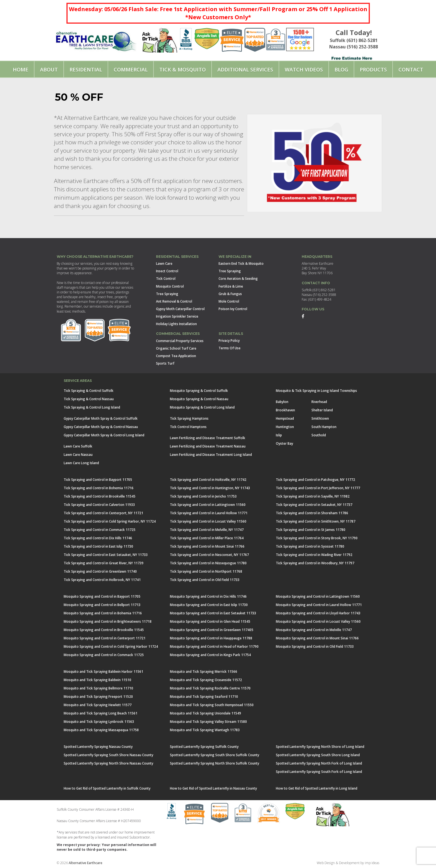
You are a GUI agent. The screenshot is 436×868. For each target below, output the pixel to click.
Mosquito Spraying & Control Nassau (199, 399)
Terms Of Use (230, 348)
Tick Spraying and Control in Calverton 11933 (99, 505)
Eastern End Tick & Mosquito (241, 264)
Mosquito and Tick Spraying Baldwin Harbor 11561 (103, 672)
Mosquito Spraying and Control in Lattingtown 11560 (318, 596)
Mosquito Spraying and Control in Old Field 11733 (315, 646)
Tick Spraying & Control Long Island (92, 407)
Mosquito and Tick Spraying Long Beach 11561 (101, 713)
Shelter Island (322, 410)
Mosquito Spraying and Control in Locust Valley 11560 (318, 621)
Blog (341, 70)
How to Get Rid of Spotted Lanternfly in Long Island (317, 788)
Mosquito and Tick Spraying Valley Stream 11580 (208, 722)
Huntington (285, 427)
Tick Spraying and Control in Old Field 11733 (205, 580)
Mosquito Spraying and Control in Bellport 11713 (102, 605)
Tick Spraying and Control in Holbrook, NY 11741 (102, 580)
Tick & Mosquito (183, 70)
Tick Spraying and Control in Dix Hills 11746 (98, 538)
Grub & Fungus (230, 294)
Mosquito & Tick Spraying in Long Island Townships (316, 391)
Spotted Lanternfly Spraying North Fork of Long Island (319, 763)
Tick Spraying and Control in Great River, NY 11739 (104, 563)
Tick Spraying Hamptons (189, 418)
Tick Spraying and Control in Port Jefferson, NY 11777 (318, 488)
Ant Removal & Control (174, 301)
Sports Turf (165, 363)
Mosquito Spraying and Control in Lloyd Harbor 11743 (318, 613)
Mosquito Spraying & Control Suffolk (199, 391)
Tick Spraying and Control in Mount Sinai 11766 (207, 546)
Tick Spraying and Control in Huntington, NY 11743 (210, 488)
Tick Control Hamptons (188, 427)
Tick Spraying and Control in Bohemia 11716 (99, 488)
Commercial (131, 70)
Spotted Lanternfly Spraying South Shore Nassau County (108, 755)
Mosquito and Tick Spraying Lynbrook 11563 (99, 722)
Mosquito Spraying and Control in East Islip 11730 (209, 605)
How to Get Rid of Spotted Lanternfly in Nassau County (213, 788)
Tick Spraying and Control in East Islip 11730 (98, 546)
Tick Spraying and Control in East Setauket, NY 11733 (106, 555)
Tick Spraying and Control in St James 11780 (311, 530)
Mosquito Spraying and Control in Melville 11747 (314, 630)
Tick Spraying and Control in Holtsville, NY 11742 (208, 480)
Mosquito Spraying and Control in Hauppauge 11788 (211, 638)
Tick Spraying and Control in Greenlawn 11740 (100, 571)
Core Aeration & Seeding (238, 279)
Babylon (282, 402)
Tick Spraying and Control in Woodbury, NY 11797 (315, 563)
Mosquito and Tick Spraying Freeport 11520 (98, 697)
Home (21, 70)
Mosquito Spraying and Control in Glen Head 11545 (210, 621)
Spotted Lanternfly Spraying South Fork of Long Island (319, 772)
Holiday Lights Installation (176, 324)
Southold (319, 435)
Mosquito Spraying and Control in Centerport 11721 (105, 638)
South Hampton (324, 427)
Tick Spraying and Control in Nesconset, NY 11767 (209, 555)
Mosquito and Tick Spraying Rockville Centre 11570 (210, 688)
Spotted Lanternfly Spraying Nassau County (98, 747)
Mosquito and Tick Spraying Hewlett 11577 (98, 705)
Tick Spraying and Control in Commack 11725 (100, 530)
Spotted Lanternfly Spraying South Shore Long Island (318, 755)
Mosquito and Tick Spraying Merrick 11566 (204, 672)
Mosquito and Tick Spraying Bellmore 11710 (98, 688)
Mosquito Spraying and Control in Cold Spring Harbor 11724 (111, 646)
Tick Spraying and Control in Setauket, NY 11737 (314, 505)
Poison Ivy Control (233, 309)
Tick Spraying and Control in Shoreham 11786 (312, 513)
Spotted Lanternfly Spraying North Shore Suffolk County (215, 763)
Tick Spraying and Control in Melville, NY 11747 (207, 530)
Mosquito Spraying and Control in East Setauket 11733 (213, 613)
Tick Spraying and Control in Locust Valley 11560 (208, 521)
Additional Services (245, 70)
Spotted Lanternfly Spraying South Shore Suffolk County (215, 755)
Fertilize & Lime (231, 286)
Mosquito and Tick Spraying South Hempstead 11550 (212, 705)
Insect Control (167, 271)
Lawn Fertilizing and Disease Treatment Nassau (208, 446)
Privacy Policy (229, 341)
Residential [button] (86, 70)
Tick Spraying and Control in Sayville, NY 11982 (313, 496)
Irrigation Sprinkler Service (177, 316)
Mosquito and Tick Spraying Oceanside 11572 (206, 680)
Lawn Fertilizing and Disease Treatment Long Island (211, 455)
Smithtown (320, 418)
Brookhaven (285, 410)
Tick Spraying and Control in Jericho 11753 (203, 496)
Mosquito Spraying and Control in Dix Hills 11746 (208, 596)
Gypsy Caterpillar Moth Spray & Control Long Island (104, 435)
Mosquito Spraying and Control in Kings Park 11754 (210, 655)
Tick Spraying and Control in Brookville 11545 (100, 496)
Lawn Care (164, 264)
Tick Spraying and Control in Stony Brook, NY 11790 (317, 538)
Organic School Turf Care (176, 348)
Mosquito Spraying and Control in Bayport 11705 (102, 596)
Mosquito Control (170, 286)
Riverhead (319, 402)
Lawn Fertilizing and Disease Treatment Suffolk (208, 438)
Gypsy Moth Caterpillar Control (180, 309)
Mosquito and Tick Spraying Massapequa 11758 (101, 730)
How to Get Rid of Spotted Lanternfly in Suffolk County (107, 788)
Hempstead (285, 418)
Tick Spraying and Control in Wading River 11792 (314, 555)
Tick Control (166, 279)
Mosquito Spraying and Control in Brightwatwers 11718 (108, 621)
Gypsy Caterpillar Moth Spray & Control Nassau (101, 427)
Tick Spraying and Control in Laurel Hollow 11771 (209, 513)
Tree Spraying (167, 294)
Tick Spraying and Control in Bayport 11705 (98, 480)
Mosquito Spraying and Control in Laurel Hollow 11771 (319, 605)
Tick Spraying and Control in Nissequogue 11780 (208, 563)
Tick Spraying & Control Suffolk (89, 391)
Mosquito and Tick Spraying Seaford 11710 (204, 697)
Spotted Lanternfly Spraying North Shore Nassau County (108, 763)
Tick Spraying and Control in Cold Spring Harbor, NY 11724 (110, 521)
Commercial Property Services (180, 341)
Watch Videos (304, 70)
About (49, 70)
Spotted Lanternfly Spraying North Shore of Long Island (320, 747)
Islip (279, 435)
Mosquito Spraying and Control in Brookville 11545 (104, 630)
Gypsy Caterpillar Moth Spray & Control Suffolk (101, 418)
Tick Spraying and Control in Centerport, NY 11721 (103, 513)
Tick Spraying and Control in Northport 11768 (206, 571)
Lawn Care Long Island (81, 463)
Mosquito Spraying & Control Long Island (202, 407)
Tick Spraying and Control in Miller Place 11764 (207, 538)
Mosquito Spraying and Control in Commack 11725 (104, 655)
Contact (411, 70)
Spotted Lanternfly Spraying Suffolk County (204, 747)
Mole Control (229, 301)
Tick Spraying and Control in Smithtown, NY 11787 (316, 521)
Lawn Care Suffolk (78, 446)
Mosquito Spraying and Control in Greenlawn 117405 (212, 630)
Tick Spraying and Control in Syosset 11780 (310, 546)
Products (373, 70)
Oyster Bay (284, 443)
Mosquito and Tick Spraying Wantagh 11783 (205, 730)
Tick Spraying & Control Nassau (89, 399)
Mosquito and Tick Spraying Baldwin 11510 (97, 680)
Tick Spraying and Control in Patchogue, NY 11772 (315, 480)
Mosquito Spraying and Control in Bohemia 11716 (103, 613)
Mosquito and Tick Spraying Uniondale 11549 (205, 713)
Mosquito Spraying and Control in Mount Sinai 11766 (317, 638)
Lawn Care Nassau (78, 455)
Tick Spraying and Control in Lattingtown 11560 (208, 505)
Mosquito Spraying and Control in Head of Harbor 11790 (214, 646)
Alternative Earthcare (86, 863)
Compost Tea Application (176, 356)
